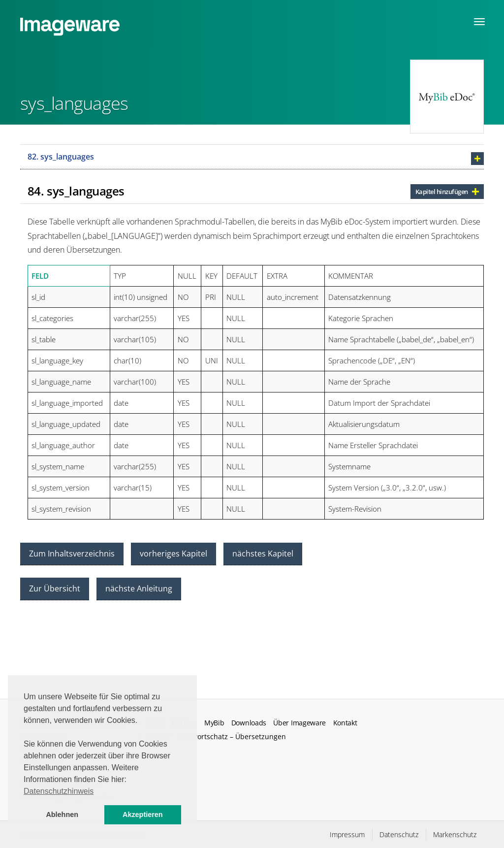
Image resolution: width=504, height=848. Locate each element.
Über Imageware (299, 723)
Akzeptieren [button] (143, 815)
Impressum (347, 834)
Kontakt (345, 723)
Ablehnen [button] (62, 815)
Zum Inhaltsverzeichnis (72, 554)
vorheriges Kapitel (173, 554)
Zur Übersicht (55, 588)
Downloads (249, 723)
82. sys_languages (61, 157)
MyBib (214, 723)
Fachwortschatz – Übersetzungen (231, 736)
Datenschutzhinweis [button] (59, 791)
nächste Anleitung (139, 588)
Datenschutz (399, 834)
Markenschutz (455, 834)
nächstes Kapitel (263, 554)
